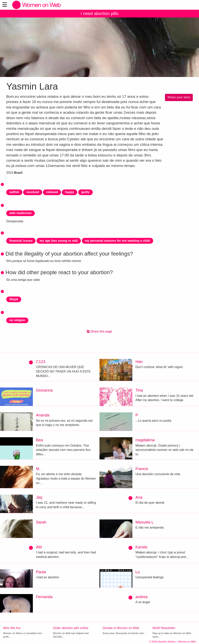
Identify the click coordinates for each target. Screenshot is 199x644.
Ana (139, 497)
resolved (33, 192)
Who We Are (12, 628)
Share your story (179, 97)
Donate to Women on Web (121, 628)
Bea (39, 440)
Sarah (41, 522)
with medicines (21, 213)
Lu (138, 572)
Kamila (141, 547)
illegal (14, 299)
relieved (52, 192)
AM (39, 547)
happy (69, 192)
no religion (17, 320)
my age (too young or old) (59, 241)
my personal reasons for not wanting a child (117, 241)
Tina (139, 390)
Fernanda (44, 597)
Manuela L (144, 522)
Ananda (43, 415)
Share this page (100, 331)
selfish (14, 192)
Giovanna (44, 390)
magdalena (145, 440)
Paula (41, 572)
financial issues (21, 241)
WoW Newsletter (164, 628)
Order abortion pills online (71, 628)
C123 (41, 362)
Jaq (39, 497)
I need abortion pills (99, 14)
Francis (142, 469)
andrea (141, 597)
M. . (39, 469)
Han (139, 362)
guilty (85, 192)
